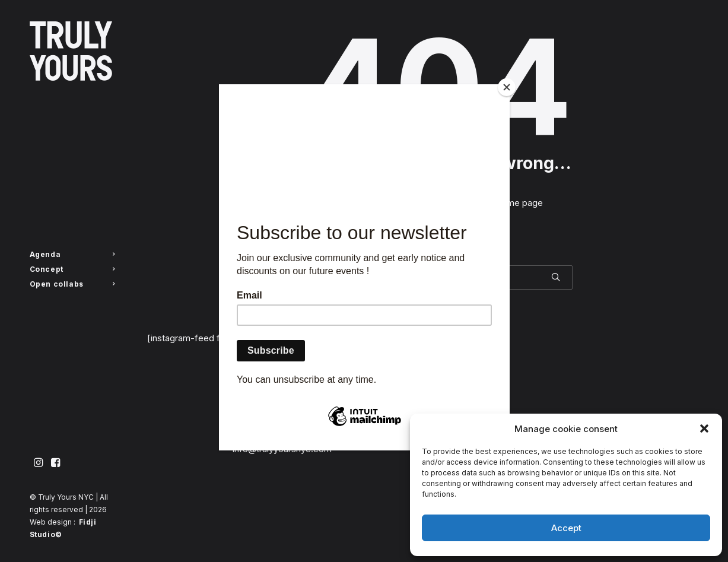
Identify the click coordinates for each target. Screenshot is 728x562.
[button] (704, 428)
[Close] (507, 87)
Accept (566, 528)
